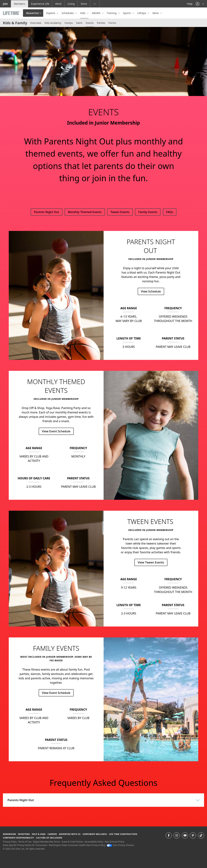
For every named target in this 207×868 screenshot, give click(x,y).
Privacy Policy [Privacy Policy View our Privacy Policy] (10, 842)
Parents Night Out (47, 212)
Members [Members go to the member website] (20, 4)
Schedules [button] (68, 13)
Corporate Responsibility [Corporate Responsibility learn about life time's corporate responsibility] (18, 838)
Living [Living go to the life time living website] (71, 4)
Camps (69, 23)
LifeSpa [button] (142, 13)
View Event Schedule (56, 431)
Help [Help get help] (190, 4)
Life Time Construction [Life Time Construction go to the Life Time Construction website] (123, 834)
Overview (36, 23)
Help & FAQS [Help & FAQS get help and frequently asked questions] (39, 834)
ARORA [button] (96, 13)
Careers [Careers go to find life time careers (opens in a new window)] (52, 834)
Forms (112, 23)
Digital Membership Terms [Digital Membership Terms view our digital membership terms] (46, 842)
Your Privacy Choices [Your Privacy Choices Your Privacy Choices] (120, 845)
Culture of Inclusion (49, 838)
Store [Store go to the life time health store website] (84, 4)
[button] (200, 4)
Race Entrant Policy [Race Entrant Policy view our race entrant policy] (114, 842)
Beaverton (33, 13)
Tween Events (120, 212)
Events (90, 23)
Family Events (148, 212)
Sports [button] (127, 13)
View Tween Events (151, 562)
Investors (24, 834)
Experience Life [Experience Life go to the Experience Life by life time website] (40, 4)
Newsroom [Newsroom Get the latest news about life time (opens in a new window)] (9, 834)
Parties (101, 23)
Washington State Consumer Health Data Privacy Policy (77, 845)
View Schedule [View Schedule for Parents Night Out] (151, 291)
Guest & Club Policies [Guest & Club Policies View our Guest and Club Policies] (72, 842)
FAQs (170, 212)
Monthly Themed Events (85, 212)
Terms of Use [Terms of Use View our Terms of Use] (25, 842)
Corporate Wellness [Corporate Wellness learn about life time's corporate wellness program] (95, 834)
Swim (79, 23)
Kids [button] (83, 13)
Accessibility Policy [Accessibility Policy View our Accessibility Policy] (94, 842)
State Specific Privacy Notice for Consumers (25, 845)
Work (58, 4)
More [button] (156, 13)
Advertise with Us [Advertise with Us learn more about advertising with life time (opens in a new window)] (70, 834)
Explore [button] (51, 13)
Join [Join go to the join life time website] (5, 4)
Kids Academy (53, 23)
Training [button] (112, 13)
